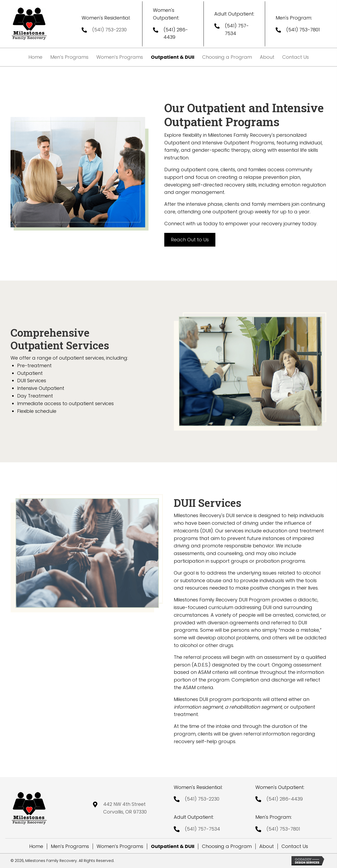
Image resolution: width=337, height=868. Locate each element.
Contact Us (295, 846)
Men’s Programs (70, 846)
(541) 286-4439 (285, 799)
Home (36, 846)
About (267, 846)
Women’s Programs (120, 846)
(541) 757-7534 (202, 829)
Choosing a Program (227, 846)
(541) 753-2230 (109, 30)
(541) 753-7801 (303, 30)
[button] (190, 240)
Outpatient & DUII (173, 846)
